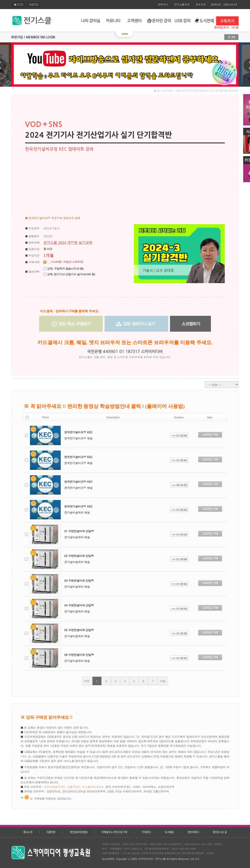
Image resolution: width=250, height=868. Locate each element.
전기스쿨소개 (182, 4)
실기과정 (168, 91)
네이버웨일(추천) (55, 787)
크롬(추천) (74, 787)
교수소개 (201, 4)
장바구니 (163, 4)
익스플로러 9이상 (93, 787)
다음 (163, 681)
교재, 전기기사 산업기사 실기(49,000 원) (71, 274)
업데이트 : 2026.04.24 (224, 4)
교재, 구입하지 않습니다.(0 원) (65, 269)
